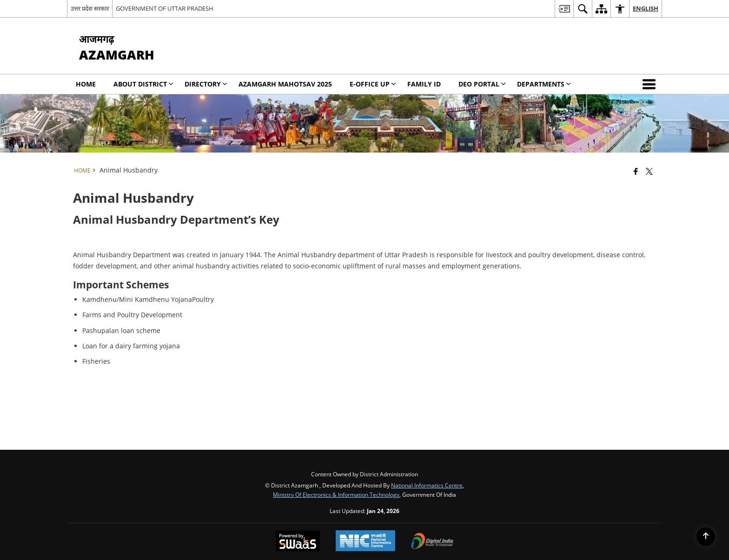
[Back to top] (706, 537)
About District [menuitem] (143, 84)
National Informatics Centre (427, 485)
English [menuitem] (646, 8)
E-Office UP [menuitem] (373, 84)
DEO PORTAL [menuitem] (482, 84)
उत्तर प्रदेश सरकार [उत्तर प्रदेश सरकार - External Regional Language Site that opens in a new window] (90, 8)
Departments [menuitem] (544, 84)
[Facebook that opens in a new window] (636, 171)
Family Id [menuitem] (424, 84)
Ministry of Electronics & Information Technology (336, 494)
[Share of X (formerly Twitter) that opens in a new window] (649, 171)
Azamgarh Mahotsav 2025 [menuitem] (285, 84)
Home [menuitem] (86, 84)
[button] (651, 84)
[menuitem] (564, 9)
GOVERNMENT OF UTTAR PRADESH (165, 8)
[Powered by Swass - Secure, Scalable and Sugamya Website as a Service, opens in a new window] (298, 542)
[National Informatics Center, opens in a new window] (365, 542)
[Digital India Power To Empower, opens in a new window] (432, 542)
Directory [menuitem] (206, 84)
